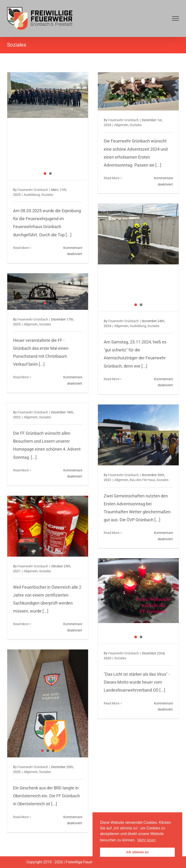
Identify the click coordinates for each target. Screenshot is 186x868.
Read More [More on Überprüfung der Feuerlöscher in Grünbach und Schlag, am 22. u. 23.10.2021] (21, 624)
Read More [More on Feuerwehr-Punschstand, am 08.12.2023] (21, 377)
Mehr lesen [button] (147, 840)
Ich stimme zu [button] (137, 852)
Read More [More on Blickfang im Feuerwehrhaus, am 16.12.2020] (21, 817)
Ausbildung (32, 195)
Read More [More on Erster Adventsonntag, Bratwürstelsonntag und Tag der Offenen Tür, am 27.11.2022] (112, 533)
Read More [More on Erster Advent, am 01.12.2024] (112, 178)
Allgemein (121, 125)
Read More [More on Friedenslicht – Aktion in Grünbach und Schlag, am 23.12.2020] (112, 703)
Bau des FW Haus (142, 480)
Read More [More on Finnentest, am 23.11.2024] (112, 379)
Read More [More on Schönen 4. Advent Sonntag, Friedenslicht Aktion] (21, 470)
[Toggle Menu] (175, 18)
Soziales (47, 195)
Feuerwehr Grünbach (33, 190)
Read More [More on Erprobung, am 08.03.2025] (21, 248)
